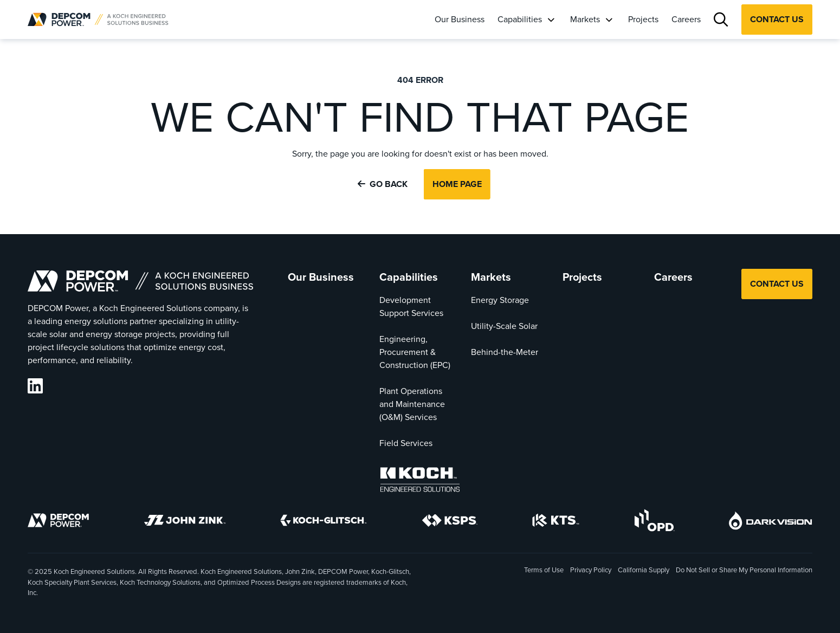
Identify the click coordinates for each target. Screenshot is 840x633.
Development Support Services (411, 306)
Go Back (383, 184)
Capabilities (520, 19)
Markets (585, 19)
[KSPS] (450, 522)
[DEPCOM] (58, 522)
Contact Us (777, 19)
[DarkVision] (771, 522)
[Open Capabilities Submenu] (551, 20)
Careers (686, 19)
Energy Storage (500, 300)
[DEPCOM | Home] (98, 20)
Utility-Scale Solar (504, 326)
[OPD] (654, 522)
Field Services (406, 443)
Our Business (460, 19)
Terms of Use (544, 570)
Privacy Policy (591, 570)
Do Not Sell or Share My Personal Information (744, 571)
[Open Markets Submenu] (609, 20)
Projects (643, 19)
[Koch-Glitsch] (324, 522)
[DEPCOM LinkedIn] (35, 386)
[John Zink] (185, 522)
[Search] (721, 20)
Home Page (457, 184)
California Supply (644, 570)
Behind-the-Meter (505, 352)
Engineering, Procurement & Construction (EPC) (415, 352)
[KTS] (556, 522)
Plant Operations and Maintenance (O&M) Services (412, 404)
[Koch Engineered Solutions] (420, 482)
